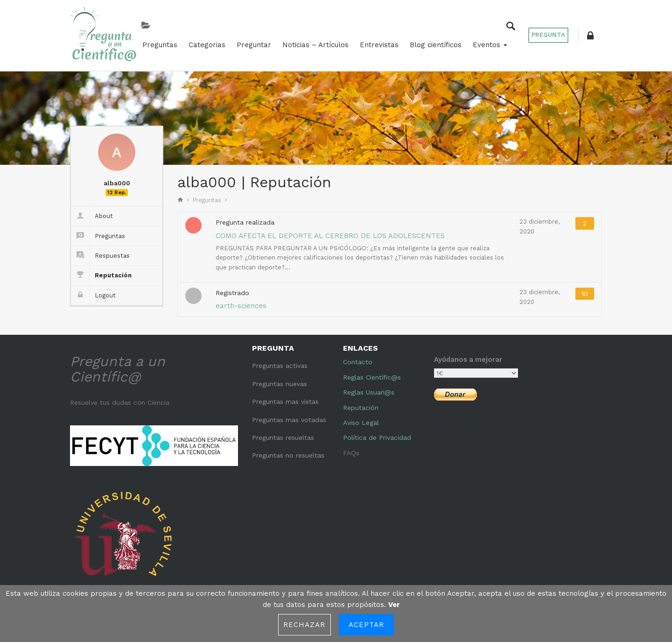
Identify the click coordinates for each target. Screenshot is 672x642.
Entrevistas (375, 43)
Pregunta (548, 33)
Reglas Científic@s (372, 374)
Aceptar (367, 625)
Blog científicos (432, 43)
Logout (93, 292)
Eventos (486, 43)
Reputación (101, 272)
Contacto (358, 359)
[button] (590, 34)
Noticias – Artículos (312, 43)
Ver (394, 605)
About (92, 213)
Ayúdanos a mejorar (468, 356)
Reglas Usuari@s (369, 389)
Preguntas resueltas (283, 434)
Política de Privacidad (377, 434)
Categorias (203, 43)
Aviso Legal (361, 419)
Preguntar (250, 43)
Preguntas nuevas (280, 381)
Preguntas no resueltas (288, 452)
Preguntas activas (280, 362)
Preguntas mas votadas (289, 416)
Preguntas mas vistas (285, 398)
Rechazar (304, 625)
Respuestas (100, 252)
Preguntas (156, 43)
